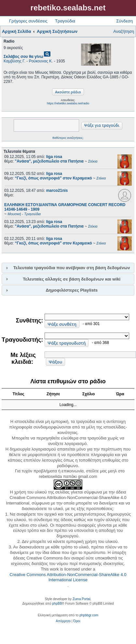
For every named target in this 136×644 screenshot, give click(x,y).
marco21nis (57, 191)
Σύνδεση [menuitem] (124, 21)
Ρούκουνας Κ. (41, 61)
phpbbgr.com (89, 615)
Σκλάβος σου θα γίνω (23, 57)
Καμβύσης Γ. (14, 61)
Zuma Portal (81, 599)
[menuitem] (63, 621)
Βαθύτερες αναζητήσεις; (68, 138)
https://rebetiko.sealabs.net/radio (68, 103)
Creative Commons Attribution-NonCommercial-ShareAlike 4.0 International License (68, 577)
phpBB (57, 604)
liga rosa (54, 157)
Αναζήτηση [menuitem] (124, 31)
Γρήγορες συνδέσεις (28, 21)
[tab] (68, 268)
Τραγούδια (65, 21)
